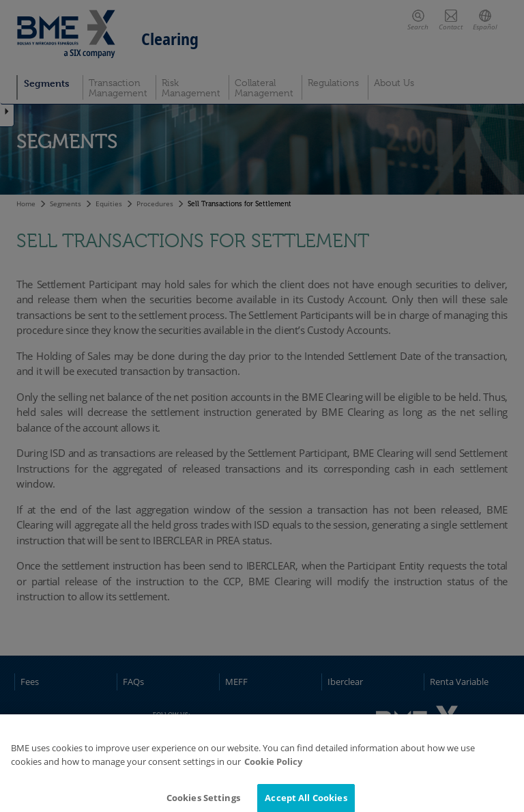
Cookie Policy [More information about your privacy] (273, 766)
